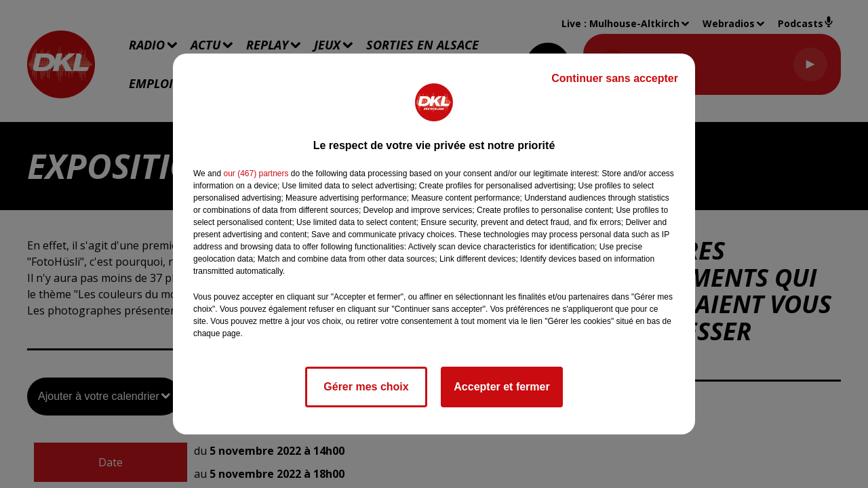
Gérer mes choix (366, 387)
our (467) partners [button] (256, 174)
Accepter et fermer (501, 387)
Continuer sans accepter (615, 78)
